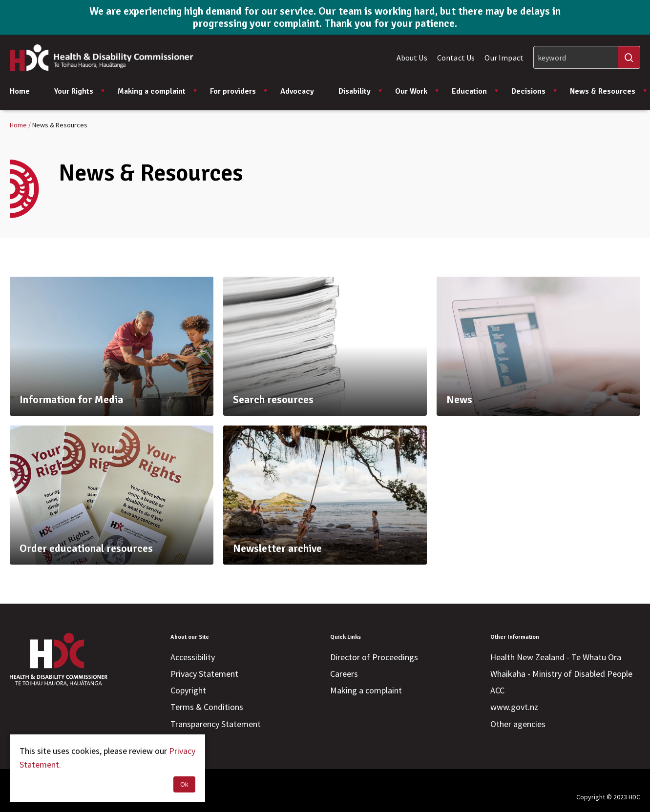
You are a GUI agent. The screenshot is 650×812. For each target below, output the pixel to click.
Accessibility (193, 657)
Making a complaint (158, 91)
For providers (239, 91)
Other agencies (518, 724)
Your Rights (80, 91)
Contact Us (456, 58)
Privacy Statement (204, 674)
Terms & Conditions (207, 707)
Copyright (188, 690)
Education (475, 91)
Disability (361, 91)
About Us (412, 58)
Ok (184, 784)
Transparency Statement (216, 724)
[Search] (587, 57)
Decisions (535, 91)
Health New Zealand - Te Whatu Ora (556, 657)
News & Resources (609, 91)
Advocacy (297, 91)
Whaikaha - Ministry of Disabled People (561, 674)
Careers (344, 674)
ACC (497, 690)
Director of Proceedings (374, 657)
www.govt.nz (514, 707)
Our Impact (504, 58)
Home (20, 91)
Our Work (417, 91)
